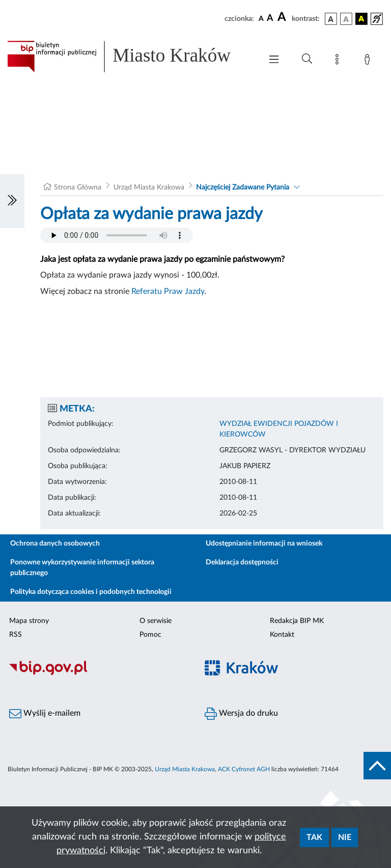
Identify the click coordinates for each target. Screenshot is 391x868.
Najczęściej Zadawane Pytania (243, 187)
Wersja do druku (241, 714)
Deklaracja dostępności (242, 562)
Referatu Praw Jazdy (168, 291)
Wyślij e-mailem (45, 714)
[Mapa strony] (339, 61)
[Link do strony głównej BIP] (129, 57)
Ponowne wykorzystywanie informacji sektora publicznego (82, 568)
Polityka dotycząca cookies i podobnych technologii (91, 592)
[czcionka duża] (283, 17)
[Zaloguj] (369, 61)
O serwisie (156, 621)
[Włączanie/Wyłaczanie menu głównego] (274, 60)
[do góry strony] (377, 766)
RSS (16, 635)
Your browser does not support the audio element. (117, 235)
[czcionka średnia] (270, 19)
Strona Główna (78, 187)
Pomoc (150, 635)
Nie (345, 837)
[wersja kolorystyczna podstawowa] (331, 19)
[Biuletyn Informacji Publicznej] (98, 673)
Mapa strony (29, 621)
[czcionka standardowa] (261, 18)
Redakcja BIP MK (297, 621)
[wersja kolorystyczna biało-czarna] (346, 19)
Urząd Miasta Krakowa (149, 187)
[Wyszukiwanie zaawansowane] (307, 59)
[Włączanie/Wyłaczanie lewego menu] (12, 201)
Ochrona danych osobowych (55, 544)
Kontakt (282, 635)
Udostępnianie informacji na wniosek (264, 544)
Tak (314, 837)
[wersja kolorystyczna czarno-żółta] (361, 19)
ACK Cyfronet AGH (244, 769)
